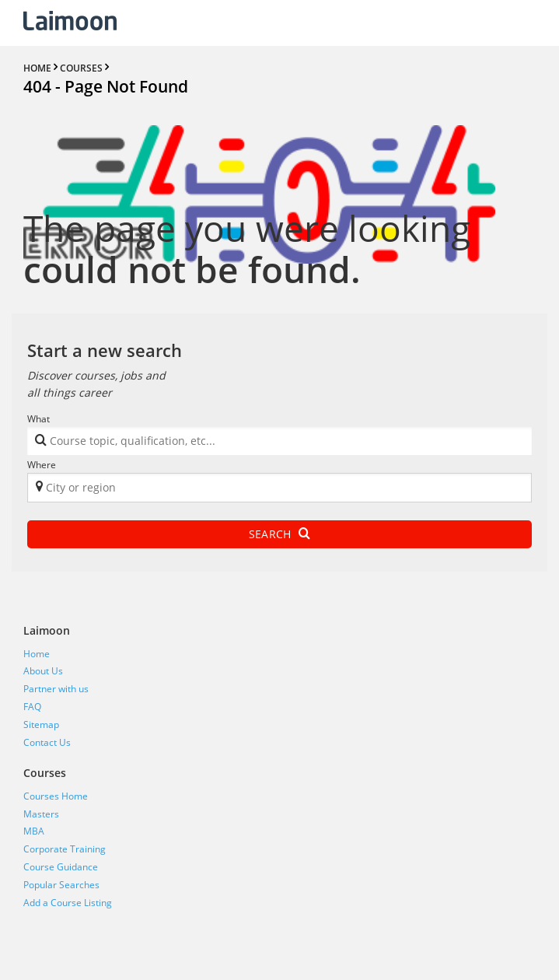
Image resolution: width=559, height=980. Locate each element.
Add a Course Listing (68, 903)
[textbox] (258, 444)
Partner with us (56, 689)
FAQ (32, 707)
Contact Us (47, 742)
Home (37, 654)
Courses (45, 773)
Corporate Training (65, 849)
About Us (43, 671)
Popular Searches (61, 885)
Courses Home (56, 796)
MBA (34, 831)
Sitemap (41, 724)
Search (279, 534)
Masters (41, 814)
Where (42, 465)
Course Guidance (61, 867)
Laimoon (47, 630)
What (38, 419)
